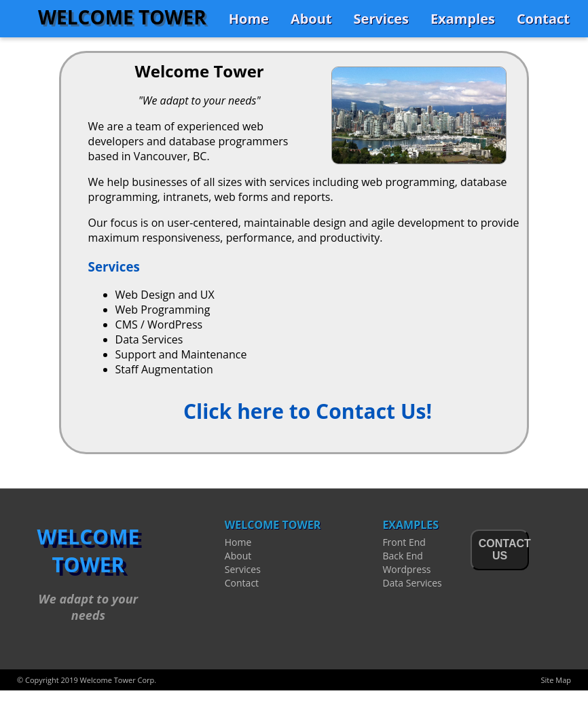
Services (381, 19)
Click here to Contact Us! (308, 411)
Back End (402, 556)
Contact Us (504, 550)
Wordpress (406, 569)
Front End (404, 542)
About (311, 19)
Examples (463, 19)
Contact (543, 19)
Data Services (412, 583)
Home (249, 19)
